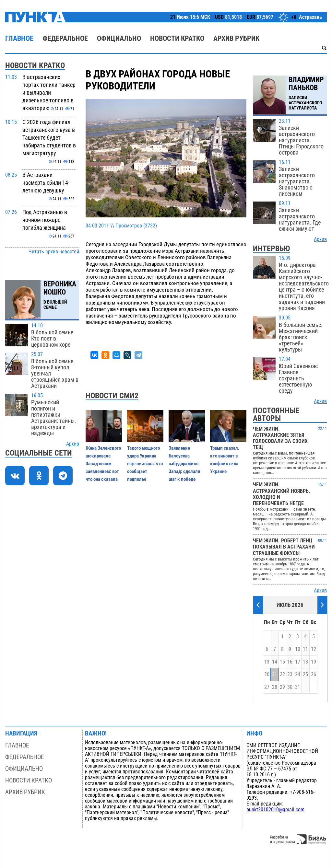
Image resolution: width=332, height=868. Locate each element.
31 (298, 687)
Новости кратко (177, 38)
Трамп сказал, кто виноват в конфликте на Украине (225, 460)
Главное (19, 38)
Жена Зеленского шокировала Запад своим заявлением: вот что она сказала (103, 464)
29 (282, 687)
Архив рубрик (236, 38)
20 (267, 675)
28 (275, 687)
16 (290, 662)
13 (267, 662)
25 (305, 675)
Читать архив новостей (54, 252)
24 (298, 675)
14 (275, 662)
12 (314, 649)
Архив (73, 444)
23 (290, 675)
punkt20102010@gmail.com (275, 810)
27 (267, 687)
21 (275, 675)
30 (290, 687)
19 (314, 662)
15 (282, 662)
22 (282, 675)
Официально (119, 38)
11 (305, 649)
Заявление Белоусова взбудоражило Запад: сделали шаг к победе (184, 464)
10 (298, 649)
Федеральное (65, 38)
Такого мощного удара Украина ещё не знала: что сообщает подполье (145, 464)
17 (298, 662)
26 (314, 675)
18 (305, 662)
